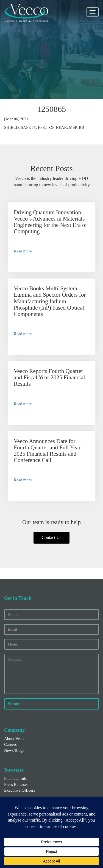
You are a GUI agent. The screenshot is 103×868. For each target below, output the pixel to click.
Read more (23, 251)
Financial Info (16, 778)
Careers (10, 744)
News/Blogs (14, 750)
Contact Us (52, 537)
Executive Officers (20, 790)
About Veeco (15, 739)
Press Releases (16, 784)
